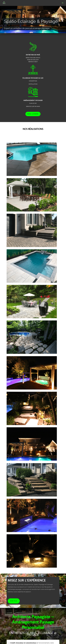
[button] (2, 19)
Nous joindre (33, 114)
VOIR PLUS (14, 601)
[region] (33, 21)
